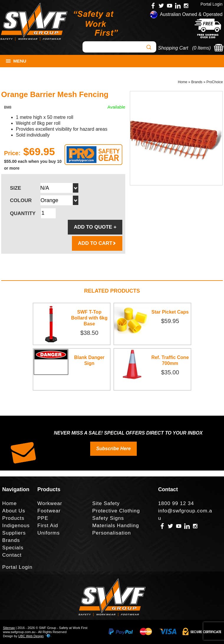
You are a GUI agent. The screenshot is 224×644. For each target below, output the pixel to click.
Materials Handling (116, 526)
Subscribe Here (113, 449)
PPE (43, 518)
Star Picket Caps (170, 312)
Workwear (50, 503)
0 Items (201, 48)
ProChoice (215, 82)
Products (13, 518)
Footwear (49, 511)
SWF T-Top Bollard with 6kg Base (89, 318)
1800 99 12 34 (176, 503)
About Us (14, 511)
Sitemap (9, 628)
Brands (197, 82)
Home (182, 82)
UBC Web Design (31, 636)
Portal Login (211, 4)
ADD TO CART (97, 243)
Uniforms (49, 533)
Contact (12, 555)
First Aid (48, 526)
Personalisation (112, 533)
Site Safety (106, 503)
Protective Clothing (116, 511)
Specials (13, 548)
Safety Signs (108, 518)
